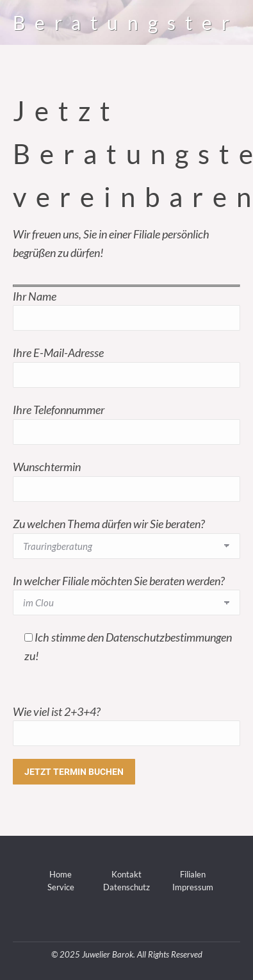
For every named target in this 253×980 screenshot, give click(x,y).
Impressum (193, 887)
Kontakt (126, 874)
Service (61, 887)
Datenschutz (126, 887)
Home (61, 874)
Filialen (193, 874)
